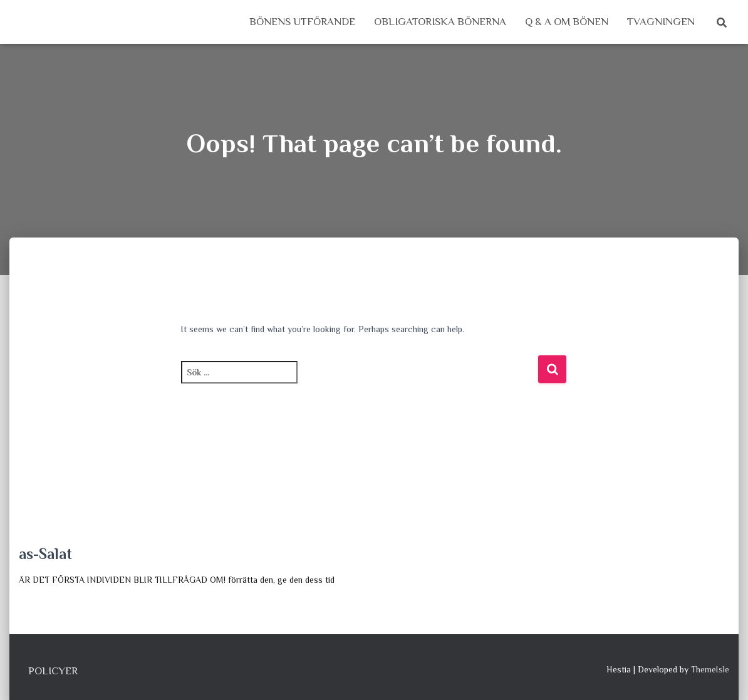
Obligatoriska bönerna (440, 22)
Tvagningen (661, 22)
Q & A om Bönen (567, 22)
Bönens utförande (302, 22)
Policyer (53, 671)
